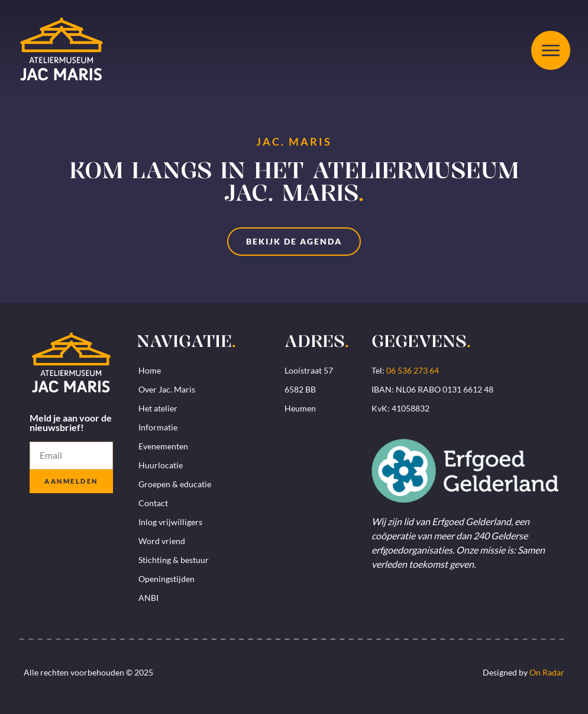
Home (150, 370)
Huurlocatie (161, 465)
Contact (153, 503)
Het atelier (158, 408)
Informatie (158, 427)
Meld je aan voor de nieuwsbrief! (71, 423)
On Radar (547, 672)
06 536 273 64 (413, 370)
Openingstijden (167, 579)
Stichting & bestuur (174, 560)
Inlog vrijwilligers (170, 522)
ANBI (148, 598)
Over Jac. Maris (167, 389)
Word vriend (162, 541)
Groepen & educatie (175, 484)
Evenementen (163, 446)
